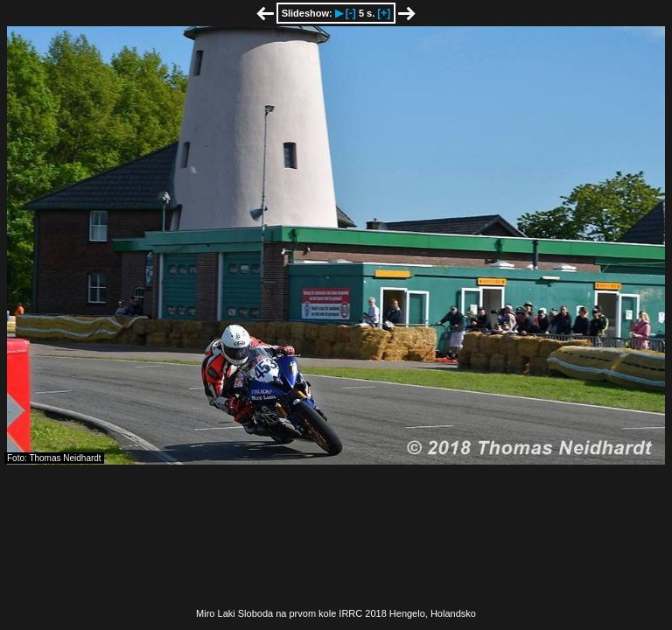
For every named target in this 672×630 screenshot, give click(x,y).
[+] (384, 13)
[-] (351, 13)
